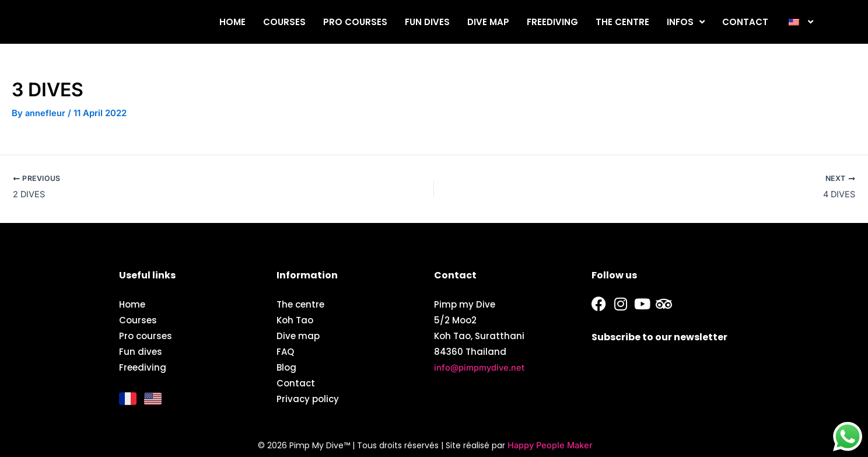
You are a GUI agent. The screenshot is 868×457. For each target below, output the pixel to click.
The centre (622, 22)
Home (232, 22)
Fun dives (427, 22)
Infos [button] (686, 22)
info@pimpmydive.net (480, 367)
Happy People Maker (550, 445)
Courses (284, 22)
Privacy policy (308, 398)
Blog (286, 367)
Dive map (488, 22)
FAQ (285, 351)
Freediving (552, 22)
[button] (799, 22)
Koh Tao (295, 320)
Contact (745, 22)
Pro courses (355, 22)
